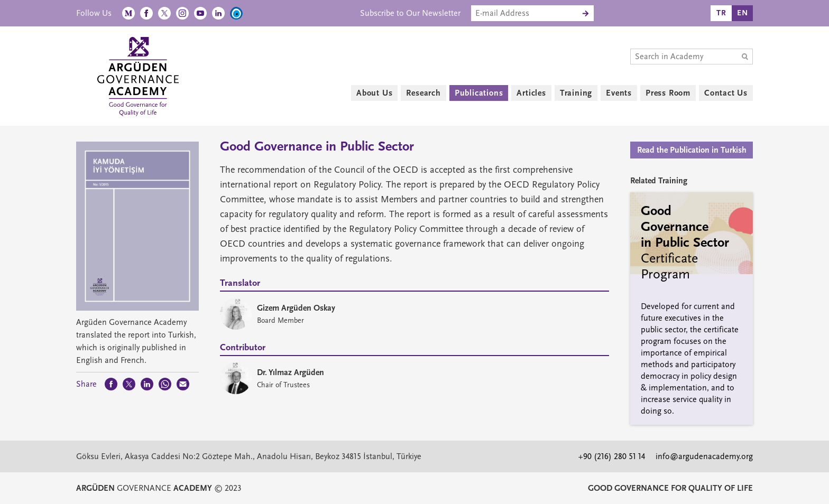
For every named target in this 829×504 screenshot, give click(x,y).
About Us (374, 93)
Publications (479, 93)
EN (743, 13)
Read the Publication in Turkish (692, 150)
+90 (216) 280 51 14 (612, 456)
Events (619, 93)
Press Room (668, 93)
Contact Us (726, 93)
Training (576, 93)
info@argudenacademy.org (704, 456)
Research (423, 93)
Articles (531, 93)
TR (721, 13)
